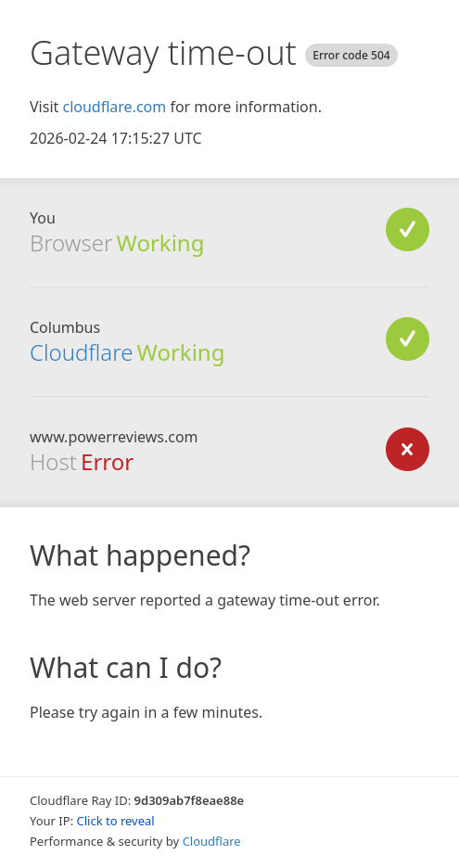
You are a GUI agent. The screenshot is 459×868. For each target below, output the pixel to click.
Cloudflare (81, 352)
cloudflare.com (114, 107)
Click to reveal (116, 821)
